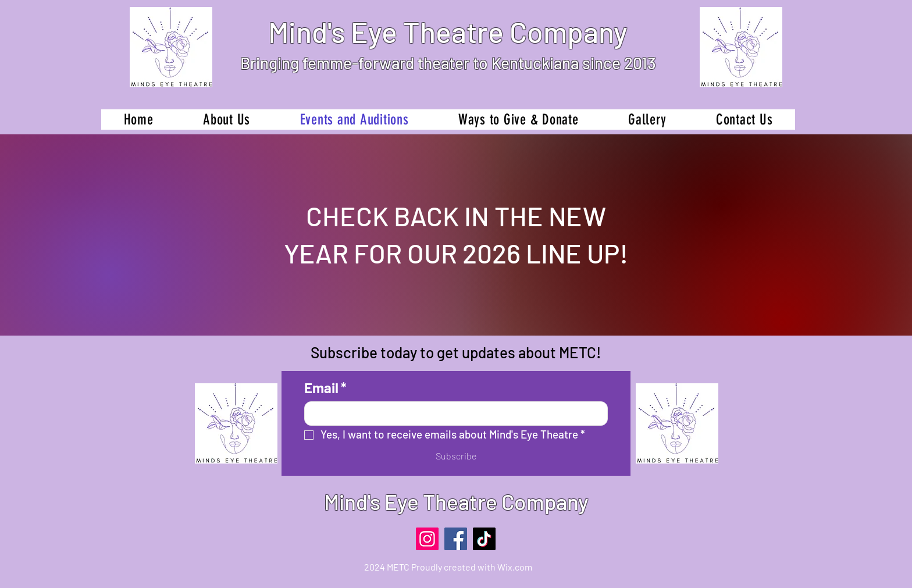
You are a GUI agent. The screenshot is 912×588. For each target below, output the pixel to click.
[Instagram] (427, 539)
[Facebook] (456, 539)
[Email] (453, 414)
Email (325, 388)
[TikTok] (484, 539)
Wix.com (515, 567)
